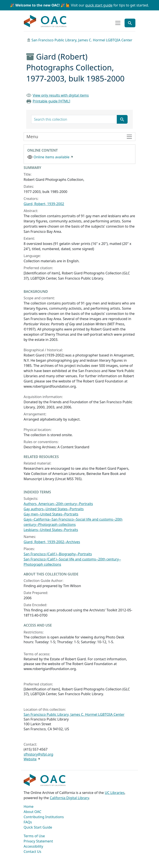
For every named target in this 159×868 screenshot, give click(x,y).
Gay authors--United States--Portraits (54, 509)
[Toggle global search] (130, 23)
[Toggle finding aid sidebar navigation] (79, 137)
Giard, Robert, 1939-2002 (44, 204)
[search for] (74, 119)
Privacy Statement (38, 841)
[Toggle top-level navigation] (118, 23)
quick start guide (99, 5)
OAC (45, 21)
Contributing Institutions (44, 817)
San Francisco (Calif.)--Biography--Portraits (58, 554)
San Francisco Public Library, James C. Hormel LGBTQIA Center (82, 40)
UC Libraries (115, 793)
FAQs (28, 822)
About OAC (32, 812)
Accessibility (33, 846)
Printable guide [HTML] (51, 101)
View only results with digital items (61, 95)
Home (29, 806)
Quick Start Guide (38, 827)
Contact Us (32, 852)
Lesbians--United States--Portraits (51, 530)
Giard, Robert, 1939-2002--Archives (52, 542)
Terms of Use (34, 836)
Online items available (52, 157)
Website (30, 759)
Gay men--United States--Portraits (51, 514)
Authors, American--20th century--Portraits (58, 504)
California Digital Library (69, 798)
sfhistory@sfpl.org (38, 754)
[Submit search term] (122, 119)
